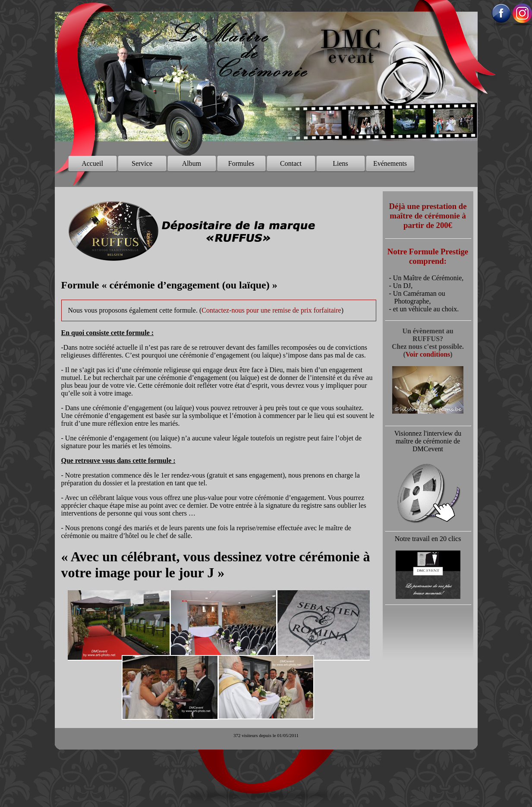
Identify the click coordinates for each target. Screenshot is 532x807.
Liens (340, 163)
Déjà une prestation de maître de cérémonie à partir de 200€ (428, 216)
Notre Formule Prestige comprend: (428, 256)
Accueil (92, 163)
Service (142, 163)
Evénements (390, 163)
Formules (241, 163)
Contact (291, 163)
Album (192, 163)
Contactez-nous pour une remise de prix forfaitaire (271, 310)
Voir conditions (428, 354)
